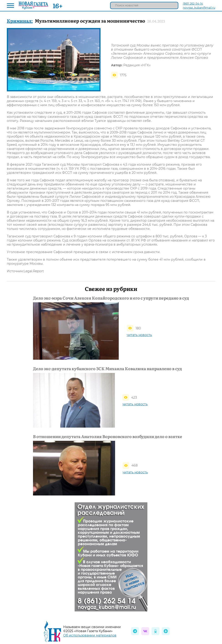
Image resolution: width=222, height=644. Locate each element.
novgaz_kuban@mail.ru (199, 8)
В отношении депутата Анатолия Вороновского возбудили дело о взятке (108, 436)
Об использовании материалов (90, 635)
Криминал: (20, 21)
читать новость (139, 335)
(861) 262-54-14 (193, 4)
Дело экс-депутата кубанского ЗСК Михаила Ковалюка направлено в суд (107, 369)
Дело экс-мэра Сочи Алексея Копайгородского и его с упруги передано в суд (111, 298)
